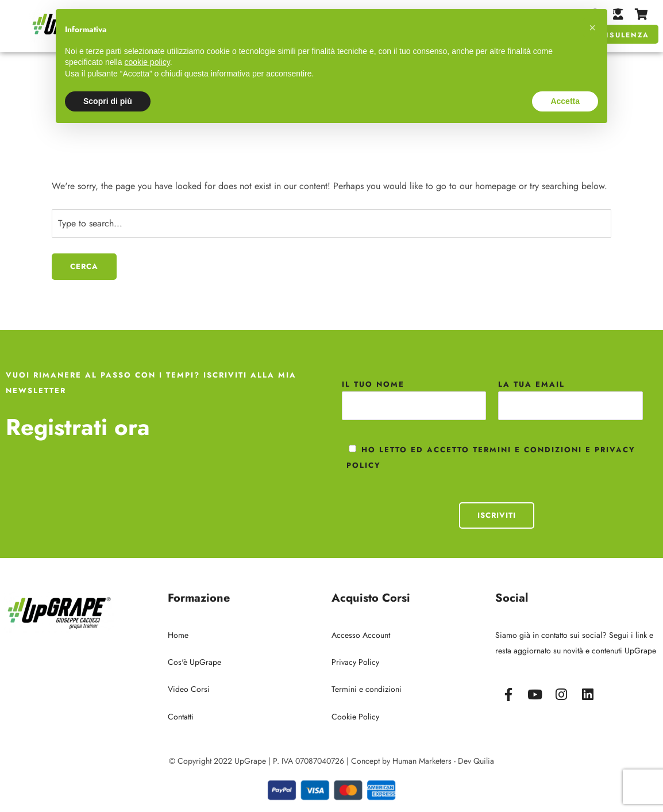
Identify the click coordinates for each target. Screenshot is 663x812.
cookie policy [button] (147, 62)
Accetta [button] (565, 101)
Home (178, 635)
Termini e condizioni (367, 689)
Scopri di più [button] (108, 101)
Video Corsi (189, 689)
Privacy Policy (355, 662)
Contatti (181, 717)
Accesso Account (361, 635)
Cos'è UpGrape (194, 662)
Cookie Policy (355, 717)
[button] (592, 28)
